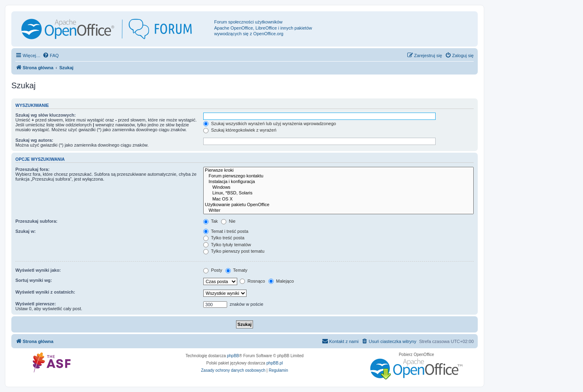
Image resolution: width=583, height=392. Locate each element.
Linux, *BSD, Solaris (338, 193)
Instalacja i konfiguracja (338, 182)
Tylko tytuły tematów (227, 245)
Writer (338, 211)
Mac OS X (338, 199)
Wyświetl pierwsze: (36, 304)
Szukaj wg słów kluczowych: (46, 115)
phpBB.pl (275, 363)
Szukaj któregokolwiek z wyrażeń (240, 130)
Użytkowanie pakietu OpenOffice (338, 205)
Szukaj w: (26, 231)
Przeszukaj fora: (32, 169)
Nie (228, 221)
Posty (213, 270)
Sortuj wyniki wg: (34, 280)
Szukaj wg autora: (34, 140)
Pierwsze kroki (338, 170)
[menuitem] (51, 55)
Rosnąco (252, 281)
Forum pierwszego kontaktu (338, 176)
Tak (211, 221)
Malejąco (281, 281)
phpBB (233, 356)
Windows (338, 187)
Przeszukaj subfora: (36, 221)
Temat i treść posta (226, 231)
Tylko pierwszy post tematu (234, 251)
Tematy (236, 270)
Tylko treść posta (224, 238)
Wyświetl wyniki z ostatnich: (45, 292)
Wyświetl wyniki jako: (38, 270)
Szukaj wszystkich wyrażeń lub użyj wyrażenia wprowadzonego (270, 124)
